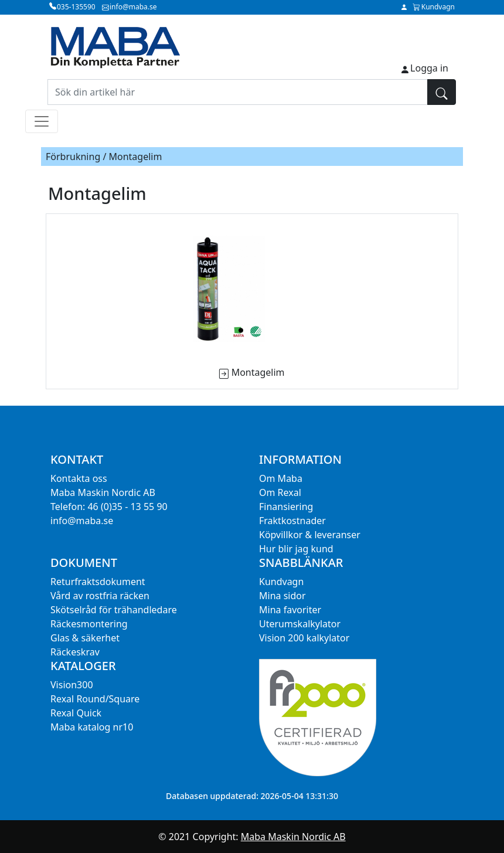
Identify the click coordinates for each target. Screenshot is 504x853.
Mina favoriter (290, 610)
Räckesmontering (89, 624)
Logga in (429, 68)
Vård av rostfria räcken (100, 596)
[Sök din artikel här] (238, 92)
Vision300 (72, 685)
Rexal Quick (76, 713)
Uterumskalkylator (300, 624)
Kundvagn (281, 582)
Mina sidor (282, 596)
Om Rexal (280, 492)
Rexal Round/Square (95, 699)
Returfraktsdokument (98, 582)
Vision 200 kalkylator (304, 638)
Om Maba (281, 478)
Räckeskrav (75, 652)
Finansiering (286, 507)
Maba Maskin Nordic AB (293, 837)
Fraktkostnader (292, 521)
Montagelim (258, 372)
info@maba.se (82, 521)
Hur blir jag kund (296, 549)
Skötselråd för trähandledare (114, 610)
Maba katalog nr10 (92, 727)
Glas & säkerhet (85, 638)
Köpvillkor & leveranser (310, 535)
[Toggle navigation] (42, 121)
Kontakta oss (79, 478)
